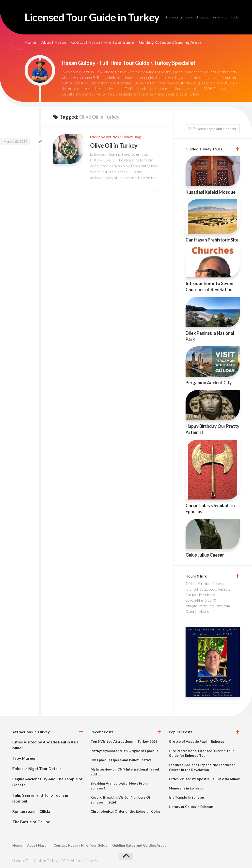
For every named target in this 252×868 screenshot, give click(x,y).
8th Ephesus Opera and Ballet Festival (122, 760)
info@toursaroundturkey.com (208, 606)
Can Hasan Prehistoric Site (212, 240)
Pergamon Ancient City (209, 383)
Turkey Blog (131, 137)
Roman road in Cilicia (31, 811)
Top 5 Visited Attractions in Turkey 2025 (124, 741)
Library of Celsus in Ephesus (191, 807)
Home (30, 42)
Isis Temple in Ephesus (187, 797)
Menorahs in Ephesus (186, 788)
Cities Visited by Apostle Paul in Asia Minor (204, 779)
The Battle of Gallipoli (32, 822)
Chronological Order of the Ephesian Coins (126, 811)
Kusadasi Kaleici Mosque (211, 192)
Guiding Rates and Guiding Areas (170, 42)
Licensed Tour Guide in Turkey (92, 17)
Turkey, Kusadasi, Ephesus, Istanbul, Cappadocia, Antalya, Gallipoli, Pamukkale (208, 589)
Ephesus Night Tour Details (37, 768)
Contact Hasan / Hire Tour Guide (102, 42)
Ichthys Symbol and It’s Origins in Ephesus (124, 751)
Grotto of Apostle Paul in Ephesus (197, 741)
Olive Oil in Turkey (114, 145)
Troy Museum (25, 758)
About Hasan (54, 42)
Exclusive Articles (104, 137)
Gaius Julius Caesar (205, 555)
